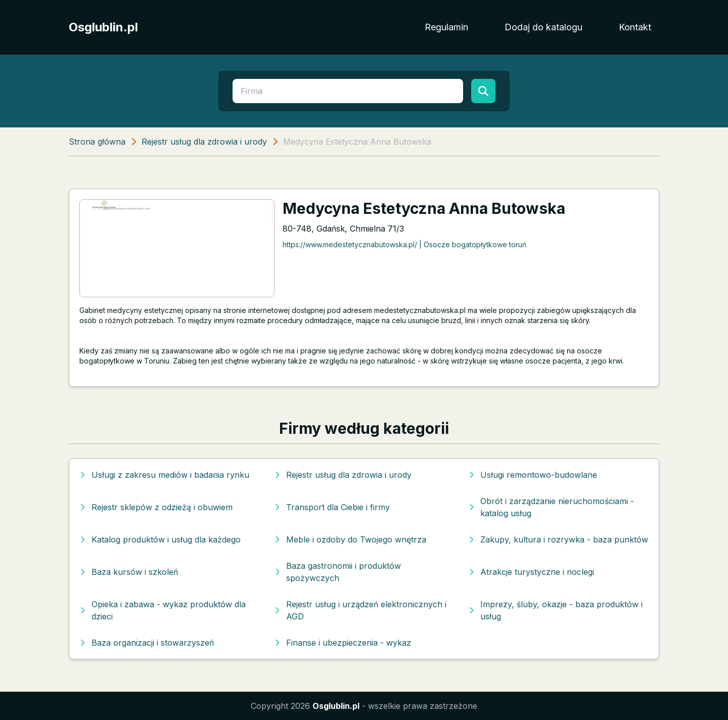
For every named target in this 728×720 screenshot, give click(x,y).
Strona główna (97, 142)
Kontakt (635, 27)
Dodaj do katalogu (543, 27)
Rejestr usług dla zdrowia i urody (204, 142)
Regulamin (446, 27)
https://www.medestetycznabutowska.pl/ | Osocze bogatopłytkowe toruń (404, 244)
